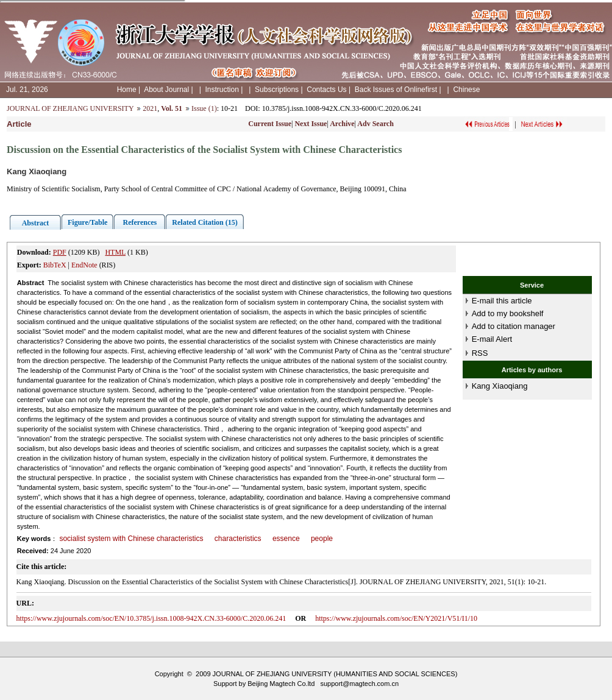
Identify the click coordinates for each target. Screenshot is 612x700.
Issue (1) (204, 108)
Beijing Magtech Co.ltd (281, 684)
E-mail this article (502, 301)
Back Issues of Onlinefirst (396, 90)
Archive (342, 124)
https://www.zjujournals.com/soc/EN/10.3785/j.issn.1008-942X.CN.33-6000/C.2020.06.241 (151, 618)
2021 (150, 108)
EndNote (84, 265)
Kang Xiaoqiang (500, 386)
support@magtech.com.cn (359, 684)
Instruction (222, 90)
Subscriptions (277, 90)
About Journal (166, 90)
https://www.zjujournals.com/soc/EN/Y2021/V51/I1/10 (396, 618)
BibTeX (55, 265)
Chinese (466, 90)
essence (286, 539)
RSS (480, 353)
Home (127, 90)
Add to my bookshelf (508, 313)
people (322, 539)
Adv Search (375, 124)
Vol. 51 (172, 108)
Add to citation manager (514, 326)
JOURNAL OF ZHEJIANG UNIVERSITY (70, 108)
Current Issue (270, 124)
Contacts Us (326, 90)
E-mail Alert (492, 339)
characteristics (238, 539)
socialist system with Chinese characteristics (131, 539)
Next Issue (311, 124)
